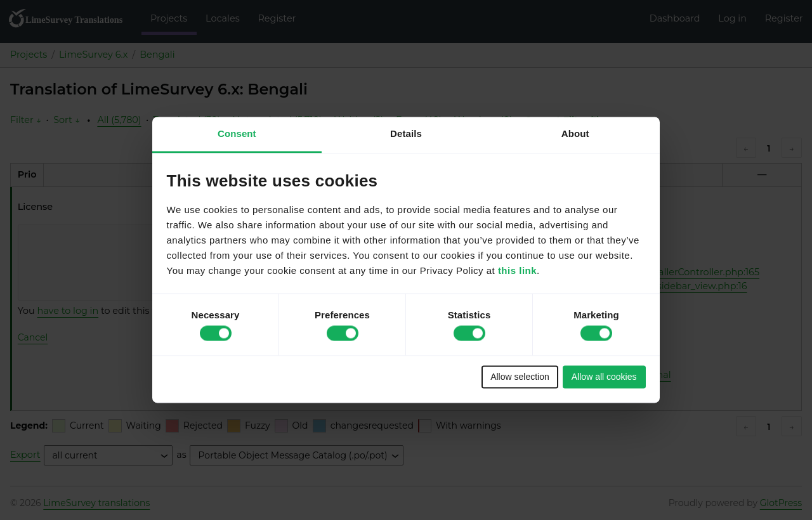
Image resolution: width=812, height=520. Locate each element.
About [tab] (575, 133)
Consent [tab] (237, 133)
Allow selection (520, 377)
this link (517, 271)
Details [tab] (406, 133)
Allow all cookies (604, 377)
